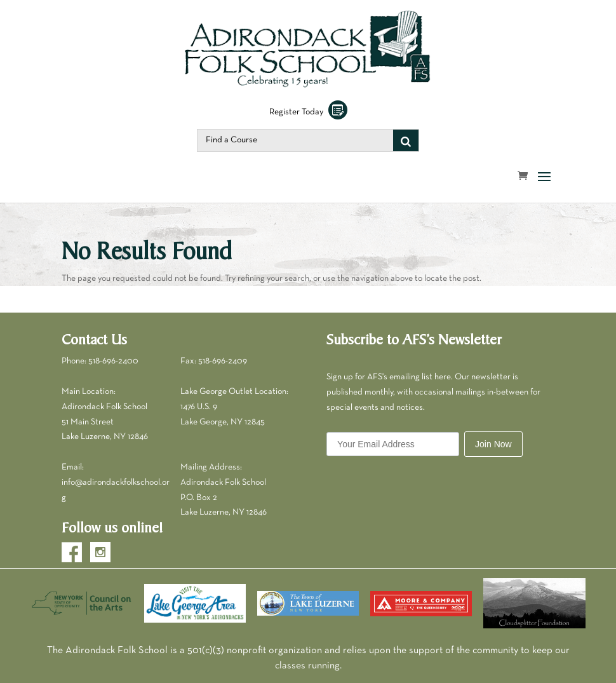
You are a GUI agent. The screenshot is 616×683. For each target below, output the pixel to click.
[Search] (406, 140)
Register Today (308, 112)
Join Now (493, 444)
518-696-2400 (113, 361)
